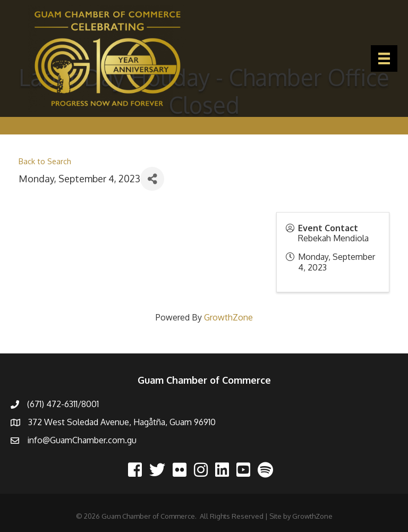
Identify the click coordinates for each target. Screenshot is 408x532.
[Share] (152, 179)
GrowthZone (228, 317)
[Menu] (384, 58)
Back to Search (45, 161)
